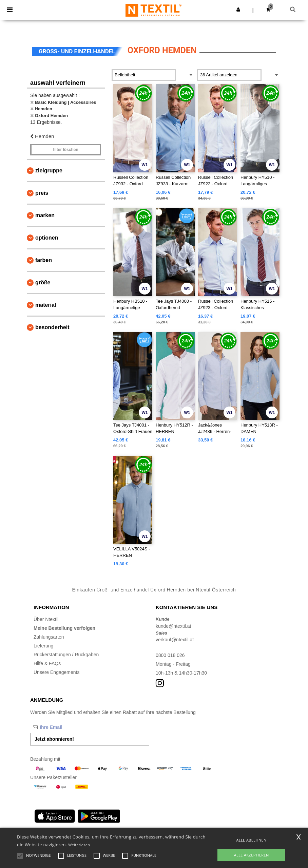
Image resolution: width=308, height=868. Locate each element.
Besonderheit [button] (52, 327)
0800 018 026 (170, 655)
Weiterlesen (79, 845)
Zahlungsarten (49, 637)
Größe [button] (43, 282)
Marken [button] (45, 215)
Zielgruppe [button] (49, 171)
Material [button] (46, 305)
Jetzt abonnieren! (54, 739)
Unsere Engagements (56, 672)
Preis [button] (42, 193)
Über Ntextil (46, 619)
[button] (238, 10)
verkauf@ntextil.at (175, 640)
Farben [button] (44, 260)
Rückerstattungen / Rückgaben (66, 655)
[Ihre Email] (66, 727)
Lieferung (43, 646)
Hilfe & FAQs (47, 663)
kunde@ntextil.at (174, 626)
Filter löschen (66, 150)
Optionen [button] (47, 238)
